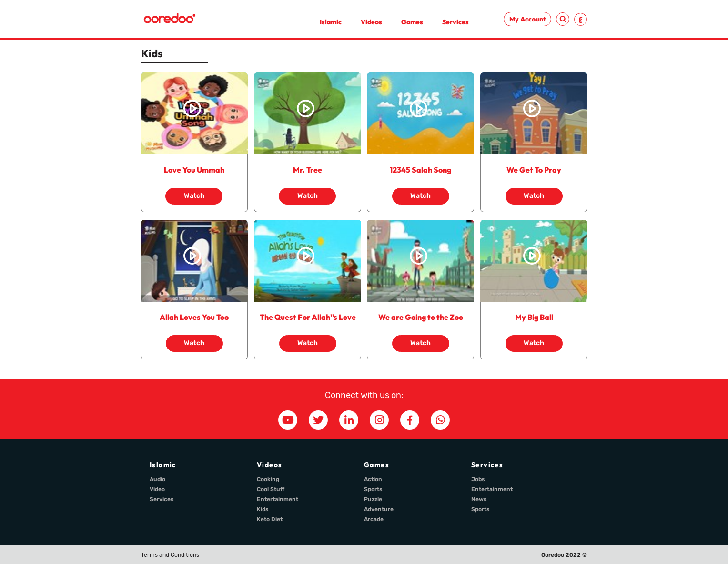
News (479, 499)
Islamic (331, 22)
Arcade (374, 519)
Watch (194, 196)
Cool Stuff (271, 489)
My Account (528, 19)
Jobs (478, 479)
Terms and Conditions (170, 555)
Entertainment (278, 499)
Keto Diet (270, 519)
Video (157, 489)
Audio (157, 479)
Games (412, 22)
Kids (263, 509)
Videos (371, 22)
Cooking (268, 479)
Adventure (379, 509)
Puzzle (373, 499)
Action (373, 479)
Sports (373, 489)
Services (455, 22)
